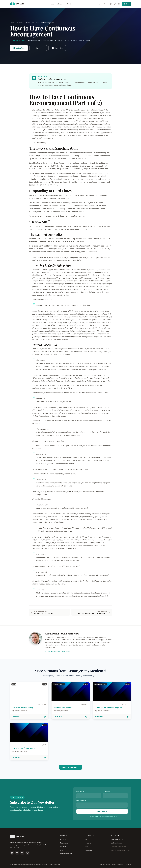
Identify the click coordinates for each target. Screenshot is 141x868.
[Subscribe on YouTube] (22, 853)
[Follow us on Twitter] (17, 853)
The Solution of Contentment (24, 748)
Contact (88, 843)
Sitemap (128, 865)
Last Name (107, 791)
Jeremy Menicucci (19, 40)
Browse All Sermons (71, 767)
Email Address (81, 801)
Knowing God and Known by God (109, 707)
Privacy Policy (105, 865)
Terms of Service (118, 865)
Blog (62, 850)
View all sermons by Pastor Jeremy (59, 652)
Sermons (63, 847)
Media (70, 4)
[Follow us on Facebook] (12, 853)
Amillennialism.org (116, 843)
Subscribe (89, 850)
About (61, 4)
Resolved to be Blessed (63, 707)
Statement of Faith (66, 854)
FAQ (87, 839)
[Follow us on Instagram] (28, 853)
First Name (80, 791)
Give (126, 4)
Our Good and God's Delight (24, 707)
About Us (63, 839)
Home (52, 4)
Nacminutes (64, 843)
